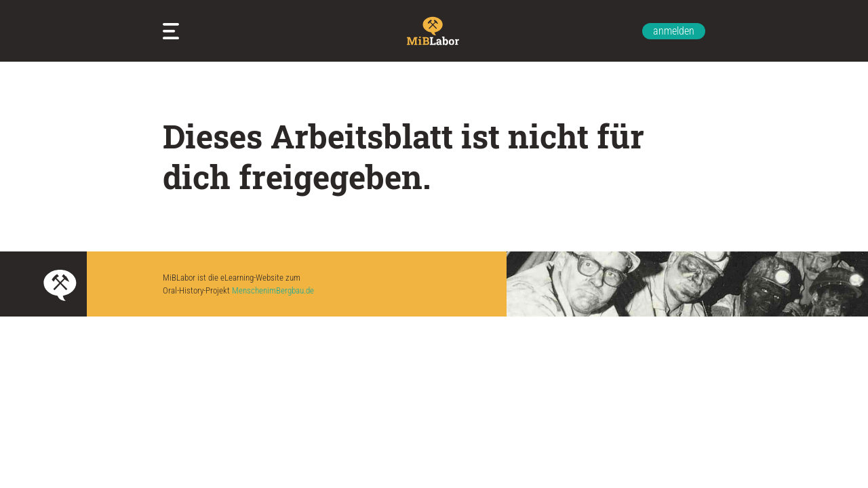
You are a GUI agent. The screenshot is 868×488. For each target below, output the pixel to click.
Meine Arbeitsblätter (174, 31)
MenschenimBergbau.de (273, 290)
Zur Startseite (434, 31)
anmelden (674, 31)
